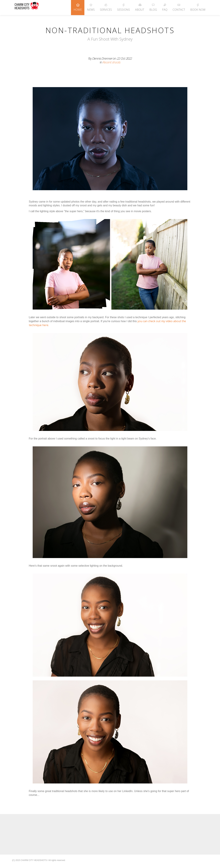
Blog (153, 6)
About (140, 6)
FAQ (165, 6)
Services (106, 6)
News (91, 6)
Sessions (123, 6)
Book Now (198, 6)
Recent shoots (111, 62)
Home (78, 6)
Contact (179, 6)
